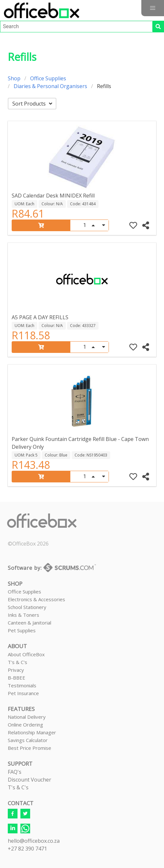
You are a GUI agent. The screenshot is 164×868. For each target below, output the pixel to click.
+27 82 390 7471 (27, 849)
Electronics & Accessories (36, 599)
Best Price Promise (29, 748)
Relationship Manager (32, 732)
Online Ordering (25, 725)
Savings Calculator (28, 740)
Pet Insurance (23, 693)
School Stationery (27, 607)
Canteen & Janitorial (29, 623)
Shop (14, 78)
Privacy (16, 670)
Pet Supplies (22, 630)
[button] (153, 8)
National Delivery (27, 717)
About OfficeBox (26, 654)
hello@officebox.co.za (34, 841)
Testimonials (22, 685)
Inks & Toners (23, 615)
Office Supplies (48, 78)
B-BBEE (17, 678)
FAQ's (15, 772)
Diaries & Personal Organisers (50, 86)
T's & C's (18, 662)
